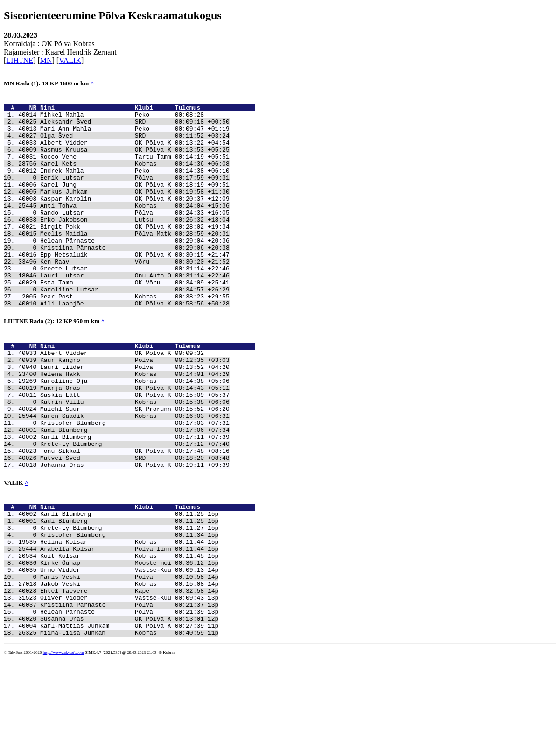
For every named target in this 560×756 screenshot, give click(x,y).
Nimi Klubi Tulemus (147, 110)
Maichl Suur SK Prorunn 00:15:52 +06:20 (135, 466)
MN (46, 60)
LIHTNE (20, 60)
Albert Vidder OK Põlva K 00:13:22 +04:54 (135, 152)
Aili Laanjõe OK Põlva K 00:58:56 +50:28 (135, 345)
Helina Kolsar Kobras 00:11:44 (122, 620)
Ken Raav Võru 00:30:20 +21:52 (135, 295)
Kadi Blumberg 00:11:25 (122, 595)
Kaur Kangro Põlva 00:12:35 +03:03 (135, 407)
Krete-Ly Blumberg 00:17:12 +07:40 (135, 508)
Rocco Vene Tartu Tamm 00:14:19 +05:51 (135, 169)
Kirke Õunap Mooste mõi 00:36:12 (122, 645)
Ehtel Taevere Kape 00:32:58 (122, 679)
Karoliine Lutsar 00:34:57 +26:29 (135, 328)
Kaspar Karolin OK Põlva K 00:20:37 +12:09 (135, 219)
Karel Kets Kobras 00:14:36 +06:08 (135, 177)
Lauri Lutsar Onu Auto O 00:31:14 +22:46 (135, 312)
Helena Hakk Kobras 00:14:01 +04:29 (135, 424)
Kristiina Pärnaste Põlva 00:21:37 (122, 695)
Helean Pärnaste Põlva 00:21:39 (122, 704)
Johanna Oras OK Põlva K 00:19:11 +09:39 (135, 533)
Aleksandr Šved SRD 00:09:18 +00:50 (135, 127)
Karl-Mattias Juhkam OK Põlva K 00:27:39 (122, 721)
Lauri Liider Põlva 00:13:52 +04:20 (135, 416)
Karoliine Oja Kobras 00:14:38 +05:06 (135, 432)
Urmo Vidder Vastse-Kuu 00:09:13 (122, 653)
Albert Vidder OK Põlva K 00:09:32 (122, 399)
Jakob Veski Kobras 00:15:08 (122, 670)
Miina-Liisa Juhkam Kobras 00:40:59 (122, 729)
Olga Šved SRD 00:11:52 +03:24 (135, 144)
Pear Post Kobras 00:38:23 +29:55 (135, 337)
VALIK (70, 60)
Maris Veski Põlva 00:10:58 (122, 662)
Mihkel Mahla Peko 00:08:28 (122, 118)
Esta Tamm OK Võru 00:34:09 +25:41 (135, 320)
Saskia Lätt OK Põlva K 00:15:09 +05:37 (135, 449)
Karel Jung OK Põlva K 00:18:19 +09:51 (135, 202)
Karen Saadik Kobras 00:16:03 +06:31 (135, 474)
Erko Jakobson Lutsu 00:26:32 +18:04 (135, 244)
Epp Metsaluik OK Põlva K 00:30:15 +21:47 (135, 286)
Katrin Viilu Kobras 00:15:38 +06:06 (135, 458)
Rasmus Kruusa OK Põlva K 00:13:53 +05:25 (135, 160)
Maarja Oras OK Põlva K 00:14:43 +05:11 (135, 441)
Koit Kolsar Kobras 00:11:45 (122, 637)
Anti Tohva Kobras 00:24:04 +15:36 (135, 228)
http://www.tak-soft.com (63, 749)
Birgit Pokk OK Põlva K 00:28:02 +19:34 (135, 253)
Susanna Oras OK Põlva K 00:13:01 (122, 712)
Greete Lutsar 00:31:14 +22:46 (135, 303)
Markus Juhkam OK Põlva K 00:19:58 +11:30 (135, 211)
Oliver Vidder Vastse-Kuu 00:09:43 (122, 687)
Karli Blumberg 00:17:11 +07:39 (135, 499)
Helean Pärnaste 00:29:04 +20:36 (135, 270)
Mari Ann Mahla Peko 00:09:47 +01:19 (135, 135)
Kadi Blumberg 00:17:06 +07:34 (135, 491)
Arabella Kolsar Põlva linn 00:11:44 (122, 628)
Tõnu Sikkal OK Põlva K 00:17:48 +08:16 (135, 516)
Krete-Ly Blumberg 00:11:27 (122, 603)
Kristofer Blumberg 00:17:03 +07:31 (135, 483)
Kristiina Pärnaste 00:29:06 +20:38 (135, 278)
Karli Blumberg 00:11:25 (122, 586)
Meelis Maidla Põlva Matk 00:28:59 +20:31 (135, 261)
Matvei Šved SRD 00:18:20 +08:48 (135, 525)
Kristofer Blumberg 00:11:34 (122, 611)
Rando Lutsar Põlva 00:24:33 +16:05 (135, 236)
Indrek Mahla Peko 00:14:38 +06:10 (135, 186)
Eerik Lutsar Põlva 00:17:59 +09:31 (135, 194)
